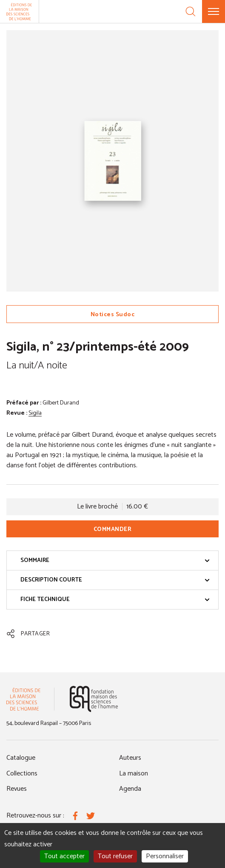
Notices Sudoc (113, 315)
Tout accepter (64, 856)
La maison (134, 774)
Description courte (115, 580)
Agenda (130, 789)
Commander (113, 530)
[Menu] (214, 11)
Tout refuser (115, 856)
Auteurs (130, 758)
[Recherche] (191, 11)
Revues (17, 789)
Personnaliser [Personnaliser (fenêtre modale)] (165, 856)
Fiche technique (115, 600)
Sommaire (115, 560)
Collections (22, 774)
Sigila (35, 413)
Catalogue (21, 758)
